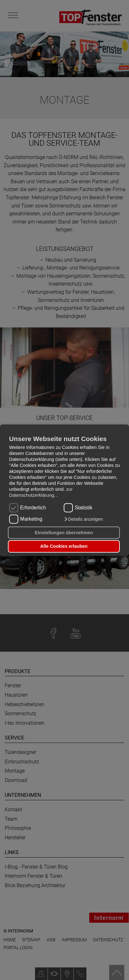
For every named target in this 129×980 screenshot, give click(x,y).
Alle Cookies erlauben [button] (64, 546)
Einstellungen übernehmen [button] (64, 533)
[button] (83, 519)
